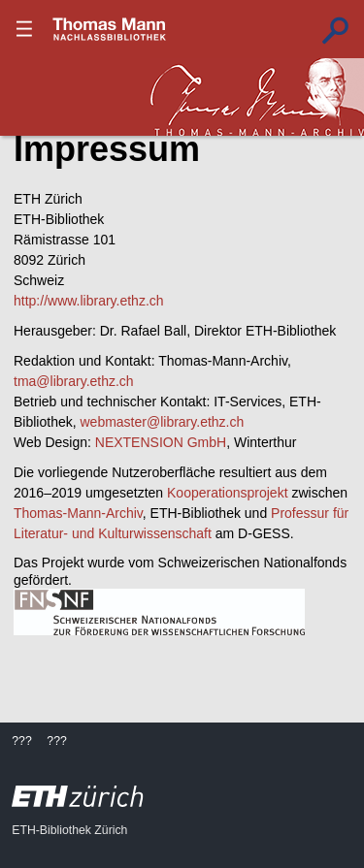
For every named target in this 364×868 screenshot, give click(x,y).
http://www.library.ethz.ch (89, 301)
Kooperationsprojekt (228, 493)
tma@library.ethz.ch (74, 381)
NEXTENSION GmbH (161, 442)
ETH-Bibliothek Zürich (69, 830)
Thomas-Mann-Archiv (78, 513)
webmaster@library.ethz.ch (162, 422)
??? (110, 29)
